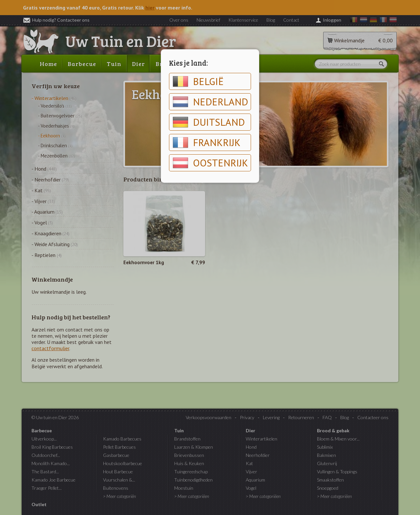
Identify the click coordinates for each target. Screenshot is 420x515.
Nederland (210, 102)
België (198, 81)
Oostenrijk (210, 163)
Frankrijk (207, 142)
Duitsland (209, 122)
